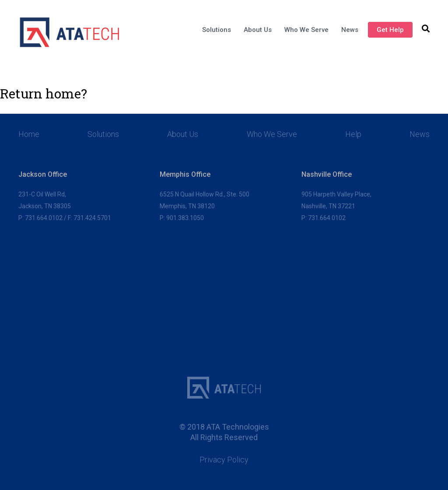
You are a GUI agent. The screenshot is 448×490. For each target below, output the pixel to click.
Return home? (44, 94)
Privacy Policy (224, 460)
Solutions (217, 30)
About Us (258, 30)
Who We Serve (306, 30)
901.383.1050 (185, 218)
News (350, 30)
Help (353, 134)
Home (29, 134)
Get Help (390, 30)
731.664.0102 (44, 218)
